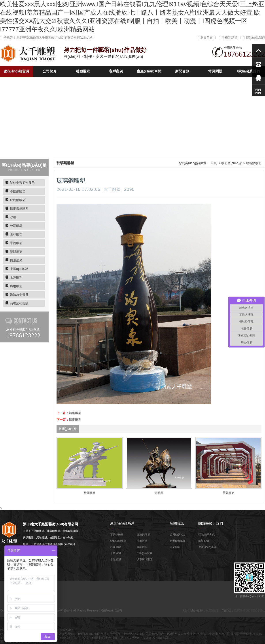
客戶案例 (116, 71)
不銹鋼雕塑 (18, 191)
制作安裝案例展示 (22, 183)
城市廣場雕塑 (145, 559)
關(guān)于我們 (211, 523)
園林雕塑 (16, 234)
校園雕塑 (16, 226)
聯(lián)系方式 (207, 535)
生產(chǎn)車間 (149, 71)
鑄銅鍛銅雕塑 (19, 209)
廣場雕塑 (16, 286)
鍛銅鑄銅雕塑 (118, 541)
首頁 (214, 163)
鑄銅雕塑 (75, 413)
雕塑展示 (83, 71)
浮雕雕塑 (142, 541)
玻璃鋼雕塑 (18, 200)
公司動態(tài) (177, 535)
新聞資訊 (182, 71)
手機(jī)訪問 (228, 38)
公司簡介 (50, 71)
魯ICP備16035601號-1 (250, 610)
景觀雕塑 (16, 243)
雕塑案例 (204, 541)
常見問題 (215, 71)
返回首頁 (205, 38)
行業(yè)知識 (177, 541)
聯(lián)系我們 (254, 38)
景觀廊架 (16, 252)
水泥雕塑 (16, 277)
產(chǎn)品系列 (122, 523)
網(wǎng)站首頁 (17, 71)
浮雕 (13, 217)
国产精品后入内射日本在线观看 (22, 642)
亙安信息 (212, 610)
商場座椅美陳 (19, 303)
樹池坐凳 (16, 260)
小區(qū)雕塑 (19, 269)
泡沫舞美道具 (19, 295)
